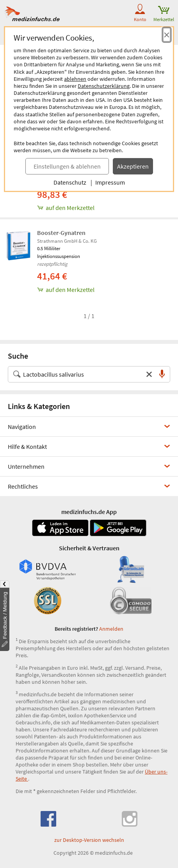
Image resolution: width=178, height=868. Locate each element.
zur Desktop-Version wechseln (89, 840)
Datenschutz (70, 182)
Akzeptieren (133, 166)
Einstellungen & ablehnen (67, 166)
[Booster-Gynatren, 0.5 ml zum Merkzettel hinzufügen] (106, 290)
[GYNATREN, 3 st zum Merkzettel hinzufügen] (106, 208)
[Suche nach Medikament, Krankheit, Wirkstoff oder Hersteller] (81, 374)
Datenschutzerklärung (104, 86)
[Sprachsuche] (162, 374)
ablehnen (75, 79)
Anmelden (111, 629)
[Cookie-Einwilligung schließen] (167, 35)
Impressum (110, 182)
